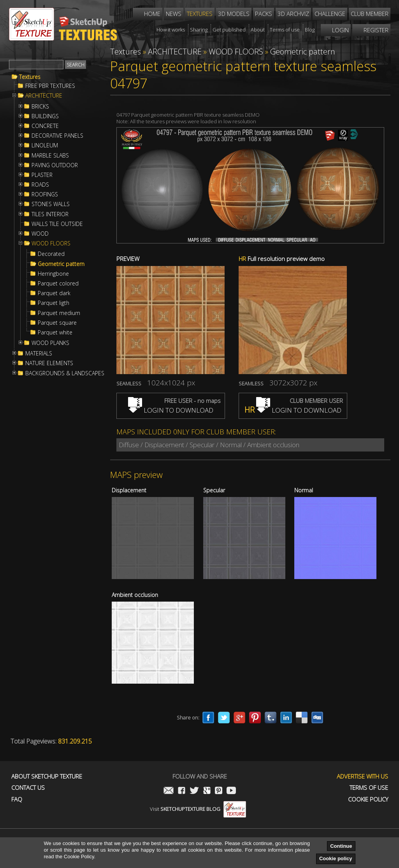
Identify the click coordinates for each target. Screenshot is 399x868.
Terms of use (369, 788)
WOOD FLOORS (51, 243)
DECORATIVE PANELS (57, 136)
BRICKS (40, 107)
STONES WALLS (51, 204)
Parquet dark (54, 293)
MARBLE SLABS (50, 156)
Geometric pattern (61, 264)
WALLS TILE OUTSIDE (57, 224)
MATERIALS (39, 353)
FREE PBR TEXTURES (50, 86)
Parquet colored (58, 283)
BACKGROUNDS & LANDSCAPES (65, 373)
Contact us (28, 788)
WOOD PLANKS (50, 343)
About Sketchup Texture (47, 776)
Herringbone (53, 274)
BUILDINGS (45, 116)
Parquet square (57, 323)
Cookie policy (336, 858)
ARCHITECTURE (44, 96)
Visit (198, 809)
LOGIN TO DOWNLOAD (171, 410)
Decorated (51, 254)
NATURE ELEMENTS (49, 363)
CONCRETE (45, 126)
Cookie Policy (368, 799)
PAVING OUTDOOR (55, 165)
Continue (341, 846)
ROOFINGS (45, 194)
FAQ (17, 799)
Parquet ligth (54, 303)
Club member (370, 14)
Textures (30, 77)
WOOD (40, 234)
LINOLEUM (45, 145)
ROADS (40, 185)
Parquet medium (59, 313)
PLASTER (42, 175)
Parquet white (55, 332)
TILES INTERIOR (50, 214)
